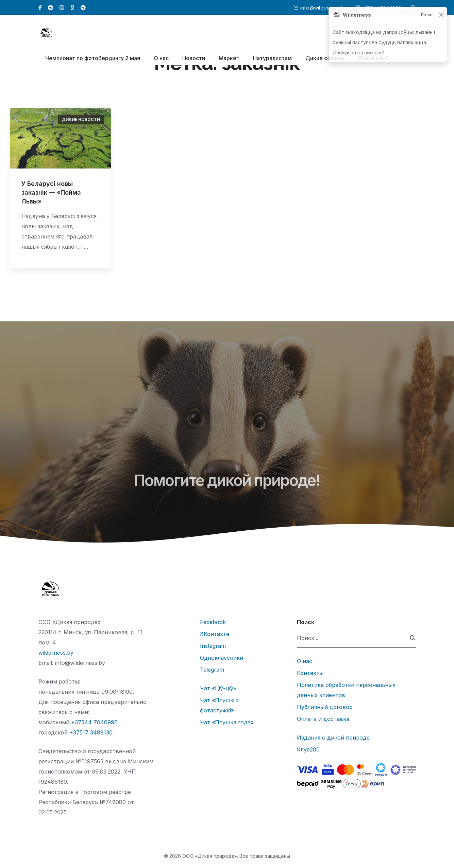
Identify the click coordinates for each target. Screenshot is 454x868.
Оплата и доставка (323, 719)
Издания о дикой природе (333, 738)
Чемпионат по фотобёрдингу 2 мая (93, 58)
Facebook (213, 622)
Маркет (229, 58)
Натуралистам (272, 58)
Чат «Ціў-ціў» (218, 688)
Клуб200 (308, 749)
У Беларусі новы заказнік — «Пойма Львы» (51, 192)
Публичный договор (325, 707)
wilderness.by (56, 653)
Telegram (212, 670)
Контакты (310, 673)
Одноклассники (222, 658)
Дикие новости (81, 119)
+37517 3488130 (91, 732)
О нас (161, 58)
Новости (194, 58)
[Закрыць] (441, 15)
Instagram (213, 646)
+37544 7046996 (94, 722)
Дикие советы (325, 58)
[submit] (413, 638)
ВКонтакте (215, 634)
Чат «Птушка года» (227, 722)
